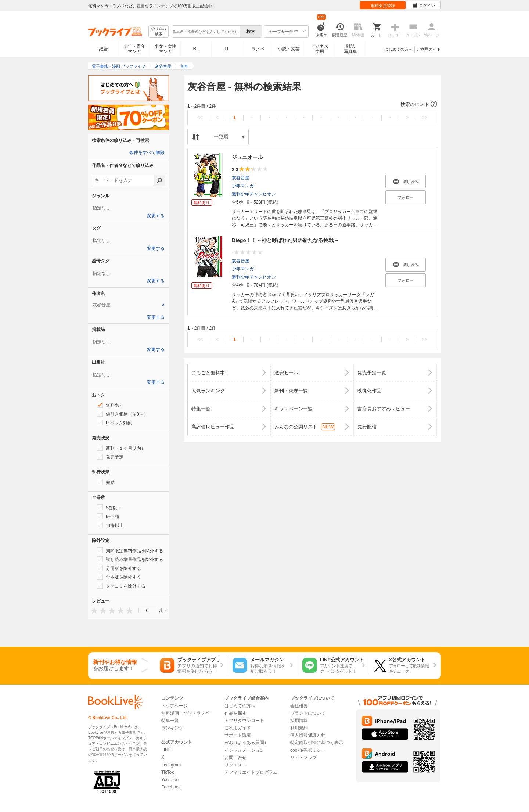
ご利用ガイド (429, 49)
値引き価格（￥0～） (123, 414)
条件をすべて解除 (147, 152)
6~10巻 (109, 516)
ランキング (172, 728)
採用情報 (299, 721)
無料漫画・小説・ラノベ (186, 713)
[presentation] (93, 610)
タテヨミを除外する (121, 586)
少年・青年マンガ (134, 49)
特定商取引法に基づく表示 (317, 743)
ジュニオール (247, 157)
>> (424, 117)
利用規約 (299, 728)
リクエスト (235, 765)
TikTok (168, 772)
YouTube (170, 780)
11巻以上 (110, 525)
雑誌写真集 (350, 49)
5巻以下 (109, 507)
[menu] (147, 611)
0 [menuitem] (147, 611)
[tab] (129, 305)
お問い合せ (235, 758)
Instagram (171, 765)
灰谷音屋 (241, 178)
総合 (104, 49)
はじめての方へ (398, 49)
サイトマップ (303, 758)
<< (200, 117)
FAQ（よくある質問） (246, 743)
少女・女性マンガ (165, 49)
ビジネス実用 (320, 49)
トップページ (174, 706)
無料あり (110, 405)
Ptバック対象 (114, 423)
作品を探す (235, 713)
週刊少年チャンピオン (254, 194)
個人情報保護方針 (308, 735)
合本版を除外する (119, 577)
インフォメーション (244, 750)
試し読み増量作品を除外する (130, 559)
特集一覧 (170, 721)
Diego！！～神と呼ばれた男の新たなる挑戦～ (285, 240)
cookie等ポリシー (308, 750)
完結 (106, 482)
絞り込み (159, 32)
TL (227, 49)
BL (196, 49)
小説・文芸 (289, 49)
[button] (312, 104)
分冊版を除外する (119, 568)
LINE (166, 750)
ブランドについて (308, 713)
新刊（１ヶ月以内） (121, 448)
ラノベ (258, 49)
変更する (156, 216)
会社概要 (299, 706)
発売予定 (110, 457)
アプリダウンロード (244, 721)
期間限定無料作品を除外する (130, 550)
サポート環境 (238, 735)
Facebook (171, 787)
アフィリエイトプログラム (251, 772)
